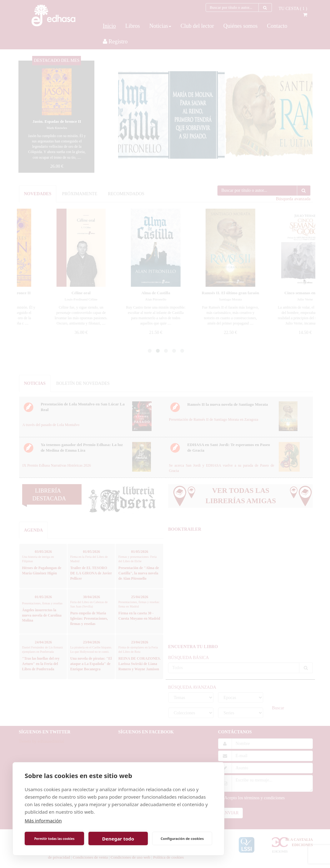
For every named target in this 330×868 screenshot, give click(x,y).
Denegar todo (118, 839)
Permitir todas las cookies (55, 839)
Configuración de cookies (182, 838)
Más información (43, 821)
